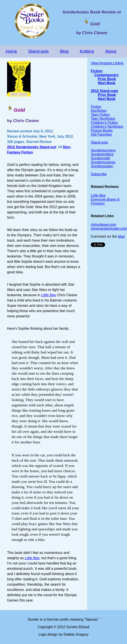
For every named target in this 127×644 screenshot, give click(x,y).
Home (11, 51)
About (111, 51)
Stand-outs (39, 51)
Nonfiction (99, 111)
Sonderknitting (102, 154)
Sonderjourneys (103, 150)
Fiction (97, 71)
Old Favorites (101, 134)
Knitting (87, 51)
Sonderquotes (102, 166)
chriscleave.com (103, 225)
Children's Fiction (104, 123)
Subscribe (99, 174)
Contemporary (106, 75)
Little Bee (32, 558)
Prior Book (107, 79)
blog (121, 236)
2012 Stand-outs (104, 91)
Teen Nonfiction (103, 119)
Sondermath (100, 158)
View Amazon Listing (107, 63)
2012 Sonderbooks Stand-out (31, 147)
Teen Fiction (100, 115)
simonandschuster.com (109, 229)
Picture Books (102, 130)
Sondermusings (103, 162)
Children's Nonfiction (107, 127)
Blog (64, 51)
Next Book (107, 83)
